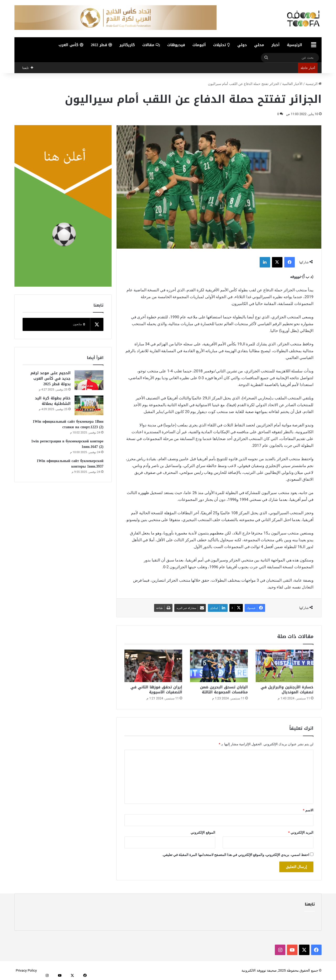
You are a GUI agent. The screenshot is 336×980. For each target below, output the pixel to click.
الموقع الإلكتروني (203, 832)
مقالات (151, 45)
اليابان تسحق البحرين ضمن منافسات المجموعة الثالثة (224, 690)
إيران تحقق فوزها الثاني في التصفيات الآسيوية (156, 690)
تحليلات (222, 45)
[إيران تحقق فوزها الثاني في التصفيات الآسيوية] (153, 666)
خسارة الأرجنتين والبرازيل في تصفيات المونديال (287, 690)
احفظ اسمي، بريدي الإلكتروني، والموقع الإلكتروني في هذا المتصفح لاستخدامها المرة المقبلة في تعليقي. (236, 855)
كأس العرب (71, 45)
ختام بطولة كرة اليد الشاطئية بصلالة (53, 401)
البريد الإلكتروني (301, 832)
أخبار (275, 45)
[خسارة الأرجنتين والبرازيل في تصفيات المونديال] (285, 666)
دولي (242, 45)
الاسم (308, 810)
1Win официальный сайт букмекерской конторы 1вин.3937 (70, 464)
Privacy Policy (26, 970)
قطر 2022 (101, 45)
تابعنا (310, 904)
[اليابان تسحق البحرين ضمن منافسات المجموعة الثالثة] (219, 666)
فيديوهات (176, 45)
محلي (259, 45)
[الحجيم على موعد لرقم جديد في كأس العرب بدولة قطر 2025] (89, 380)
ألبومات (199, 45)
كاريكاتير (127, 45)
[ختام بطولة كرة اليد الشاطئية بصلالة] (89, 405)
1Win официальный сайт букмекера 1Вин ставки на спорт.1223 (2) (68, 424)
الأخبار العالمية (292, 84)
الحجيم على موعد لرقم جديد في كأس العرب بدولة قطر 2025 (51, 379)
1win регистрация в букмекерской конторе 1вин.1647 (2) (67, 444)
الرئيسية (295, 45)
